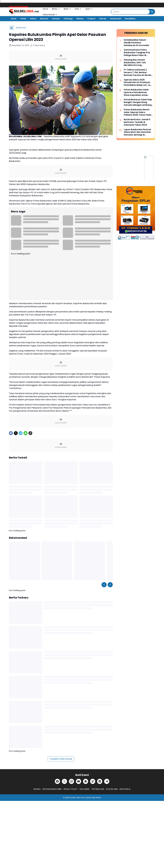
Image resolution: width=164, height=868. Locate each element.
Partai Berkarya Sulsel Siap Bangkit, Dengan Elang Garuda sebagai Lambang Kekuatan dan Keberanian (138, 102)
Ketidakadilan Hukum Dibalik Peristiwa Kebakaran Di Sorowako (137, 43)
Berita (56, 9)
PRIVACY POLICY (71, 789)
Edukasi (80, 19)
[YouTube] (79, 781)
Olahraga (68, 19)
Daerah (103, 19)
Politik (23, 19)
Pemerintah (116, 19)
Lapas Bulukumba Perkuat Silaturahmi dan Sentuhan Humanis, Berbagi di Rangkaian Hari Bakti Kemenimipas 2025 (137, 132)
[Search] (130, 12)
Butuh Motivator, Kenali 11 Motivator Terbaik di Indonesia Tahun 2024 (137, 122)
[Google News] (86, 781)
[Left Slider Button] (104, 585)
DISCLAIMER (84, 789)
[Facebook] (11, 433)
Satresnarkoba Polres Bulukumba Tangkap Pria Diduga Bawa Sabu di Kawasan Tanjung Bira (137, 53)
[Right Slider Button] (110, 585)
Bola (78, 9)
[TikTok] (93, 781)
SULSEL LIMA (75, 798)
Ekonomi (44, 19)
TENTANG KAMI (98, 789)
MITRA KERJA (125, 789)
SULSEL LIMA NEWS (93, 798)
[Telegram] (21, 433)
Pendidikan (130, 19)
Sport (89, 9)
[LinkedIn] (100, 781)
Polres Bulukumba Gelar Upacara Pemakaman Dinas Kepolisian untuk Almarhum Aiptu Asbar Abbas (136, 92)
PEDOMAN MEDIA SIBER (52, 789)
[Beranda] (12, 28)
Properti (91, 19)
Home (45, 9)
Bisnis (68, 9)
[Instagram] (71, 781)
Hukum (33, 19)
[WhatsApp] (25, 433)
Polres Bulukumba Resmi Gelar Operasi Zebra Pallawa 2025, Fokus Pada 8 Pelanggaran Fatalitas (138, 112)
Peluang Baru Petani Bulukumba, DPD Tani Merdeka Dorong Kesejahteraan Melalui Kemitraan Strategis (135, 63)
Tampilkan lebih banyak (61, 759)
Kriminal (56, 19)
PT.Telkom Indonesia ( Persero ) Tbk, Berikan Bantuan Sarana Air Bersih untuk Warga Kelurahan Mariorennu (137, 72)
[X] (16, 433)
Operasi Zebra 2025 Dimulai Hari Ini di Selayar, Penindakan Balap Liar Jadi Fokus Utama (138, 83)
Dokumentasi (50, 15)
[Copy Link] (30, 433)
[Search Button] (152, 12)
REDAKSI (37, 789)
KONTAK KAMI (112, 789)
